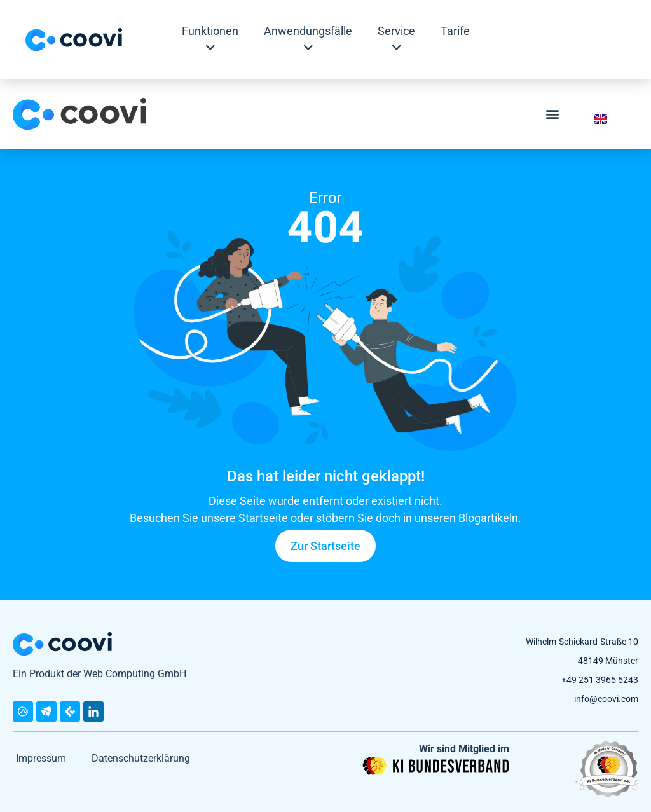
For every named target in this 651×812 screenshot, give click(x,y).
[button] (553, 114)
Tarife (455, 31)
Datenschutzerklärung (141, 758)
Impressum (41, 758)
